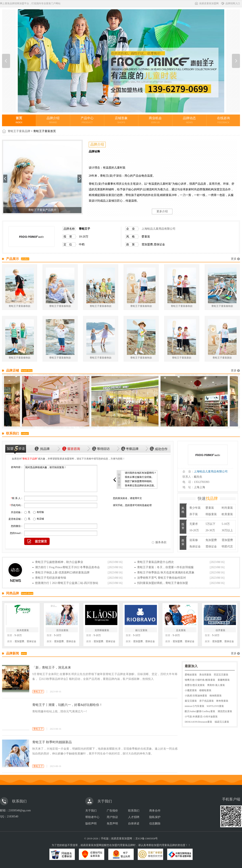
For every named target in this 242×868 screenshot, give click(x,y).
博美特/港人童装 (216, 685)
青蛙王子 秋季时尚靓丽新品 (52, 742)
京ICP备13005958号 (147, 838)
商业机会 (155, 120)
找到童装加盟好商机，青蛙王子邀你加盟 (163, 583)
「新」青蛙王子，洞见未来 (52, 667)
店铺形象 (121, 120)
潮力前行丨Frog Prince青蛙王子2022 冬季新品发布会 (67, 567)
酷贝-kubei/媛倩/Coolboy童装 (200, 711)
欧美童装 (227, 514)
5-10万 (226, 524)
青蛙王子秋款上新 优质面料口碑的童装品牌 (62, 573)
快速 (208, 498)
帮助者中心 (92, 817)
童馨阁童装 (224, 680)
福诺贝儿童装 (222, 722)
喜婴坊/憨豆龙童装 (195, 685)
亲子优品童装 (207, 701)
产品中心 (87, 120)
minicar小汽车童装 (195, 706)
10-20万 (194, 530)
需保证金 (211, 547)
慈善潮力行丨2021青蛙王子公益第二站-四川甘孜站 (67, 583)
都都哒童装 (205, 690)
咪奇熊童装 (222, 701)
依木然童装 (23, 630)
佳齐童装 (220, 630)
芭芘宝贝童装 (221, 675)
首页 (19, 120)
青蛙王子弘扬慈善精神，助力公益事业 (59, 562)
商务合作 (155, 811)
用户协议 (112, 817)
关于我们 (91, 811)
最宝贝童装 (191, 701)
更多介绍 (162, 211)
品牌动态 (189, 120)
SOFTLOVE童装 (215, 706)
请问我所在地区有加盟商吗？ (141, 473)
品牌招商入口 (230, 3)
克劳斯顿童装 (102, 630)
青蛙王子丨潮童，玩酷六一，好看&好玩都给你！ (67, 705)
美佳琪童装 (205, 675)
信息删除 (155, 824)
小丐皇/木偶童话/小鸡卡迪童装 (201, 717)
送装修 (194, 540)
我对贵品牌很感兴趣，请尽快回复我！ (61, 478)
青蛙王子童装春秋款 (20, 306)
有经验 (40, 512)
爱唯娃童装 (191, 675)
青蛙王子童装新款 (182, 358)
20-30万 (210, 530)
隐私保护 (155, 817)
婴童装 (210, 508)
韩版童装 (211, 514)
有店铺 (40, 519)
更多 (234, 259)
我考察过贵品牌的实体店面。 (141, 486)
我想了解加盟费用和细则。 (139, 481)
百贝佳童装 (62, 630)
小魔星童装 (191, 690)
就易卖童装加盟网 (207, 3)
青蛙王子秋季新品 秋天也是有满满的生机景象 (166, 573)
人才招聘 (134, 817)
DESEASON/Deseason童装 (198, 722)
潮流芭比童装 (225, 711)
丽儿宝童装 (141, 630)
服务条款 (161, 542)
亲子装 (194, 514)
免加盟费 (211, 540)
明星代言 (227, 547)
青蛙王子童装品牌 (19, 131)
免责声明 (112, 824)
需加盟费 (227, 540)
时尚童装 (227, 508)
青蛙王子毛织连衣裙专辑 (51, 578)
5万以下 (210, 524)
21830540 (13, 816)
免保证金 (195, 547)
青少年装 (195, 508)
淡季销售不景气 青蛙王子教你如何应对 (162, 578)
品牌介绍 (53, 120)
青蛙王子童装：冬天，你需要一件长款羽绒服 (165, 567)
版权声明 (91, 824)
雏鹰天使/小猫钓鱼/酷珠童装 (200, 680)
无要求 (194, 524)
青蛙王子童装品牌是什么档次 (155, 562)
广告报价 (112, 811)
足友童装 (181, 630)
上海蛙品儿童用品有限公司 (159, 229)
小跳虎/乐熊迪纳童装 (196, 696)
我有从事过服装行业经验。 (139, 477)
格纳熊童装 (216, 696)
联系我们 (134, 811)
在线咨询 (223, 120)
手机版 (105, 838)
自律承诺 (134, 824)
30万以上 (227, 530)
